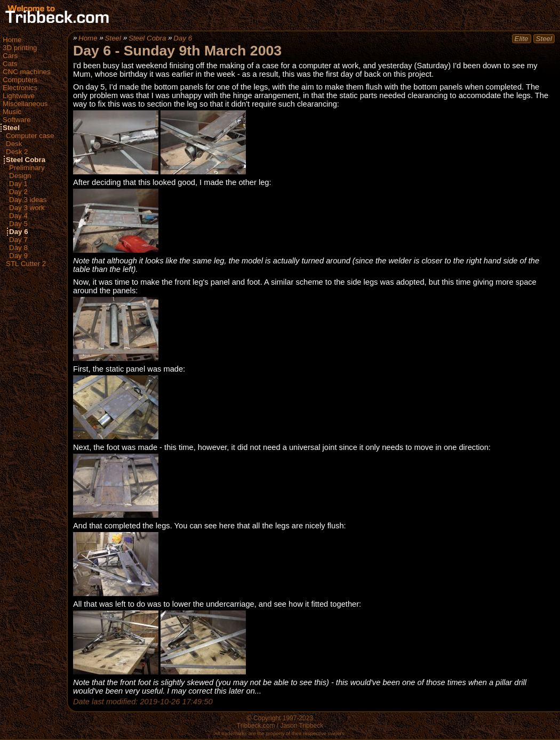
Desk (14, 144)
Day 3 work (27, 208)
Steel (11, 128)
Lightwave (19, 96)
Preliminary (27, 168)
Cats (10, 64)
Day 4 (18, 216)
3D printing (20, 48)
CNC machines (27, 72)
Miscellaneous (25, 104)
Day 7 (18, 240)
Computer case (30, 136)
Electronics (20, 88)
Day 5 (18, 224)
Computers (20, 80)
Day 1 (18, 184)
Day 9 (18, 256)
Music (12, 112)
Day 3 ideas (28, 200)
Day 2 (18, 192)
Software (17, 120)
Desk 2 (17, 152)
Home (12, 40)
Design (20, 176)
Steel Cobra (26, 160)
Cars (10, 56)
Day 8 (18, 248)
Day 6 (19, 232)
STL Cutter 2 (26, 264)
